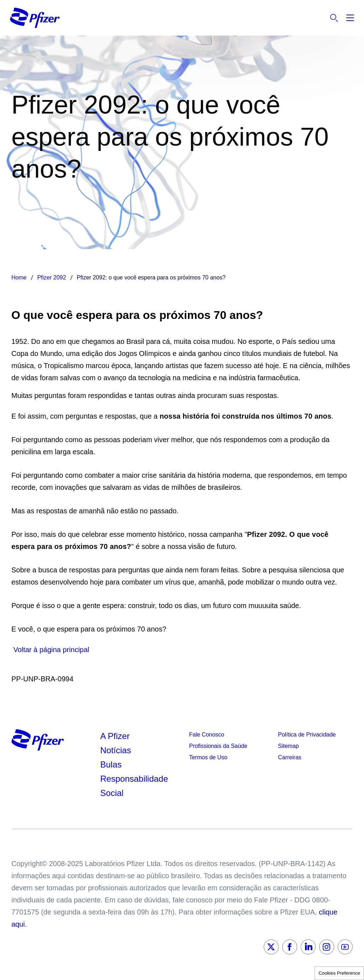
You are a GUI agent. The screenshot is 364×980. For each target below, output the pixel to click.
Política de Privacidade (307, 735)
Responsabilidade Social (134, 786)
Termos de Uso (208, 757)
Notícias (117, 750)
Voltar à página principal (50, 650)
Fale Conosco (207, 735)
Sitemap (288, 746)
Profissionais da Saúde (218, 746)
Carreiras (290, 757)
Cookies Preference (339, 973)
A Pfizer (115, 736)
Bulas (112, 764)
